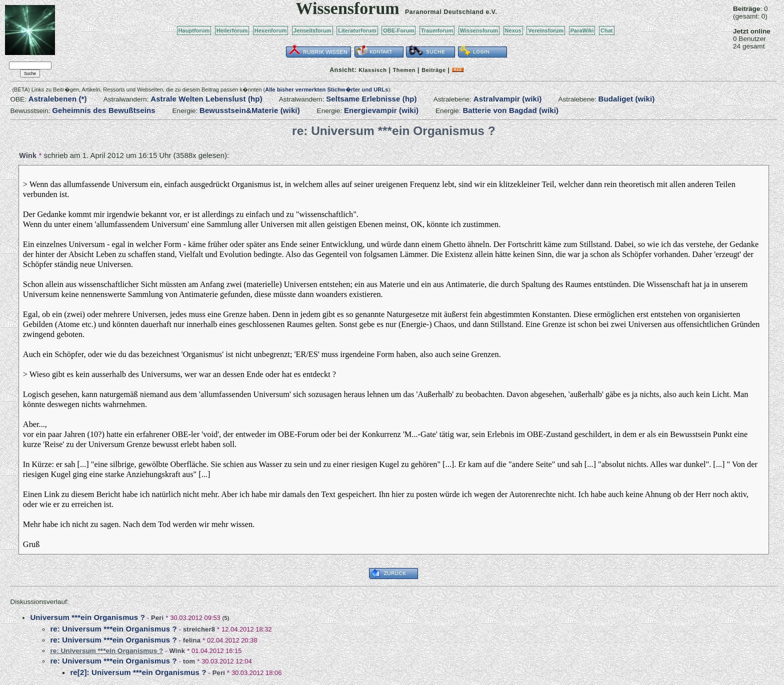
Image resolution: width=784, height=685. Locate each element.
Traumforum (437, 30)
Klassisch (372, 70)
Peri (157, 618)
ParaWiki (582, 30)
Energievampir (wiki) (381, 110)
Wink (28, 155)
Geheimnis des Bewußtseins (104, 110)
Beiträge (433, 70)
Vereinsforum (546, 30)
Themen (404, 70)
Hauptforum (194, 30)
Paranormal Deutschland (444, 12)
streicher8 (199, 629)
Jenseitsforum (312, 30)
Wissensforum (479, 30)
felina (192, 640)
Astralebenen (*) (58, 99)
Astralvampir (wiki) (508, 99)
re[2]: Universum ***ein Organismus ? (138, 672)
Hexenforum (271, 30)
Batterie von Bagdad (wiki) (510, 110)
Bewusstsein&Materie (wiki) (250, 110)
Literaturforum (357, 30)
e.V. (491, 12)
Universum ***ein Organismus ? (87, 617)
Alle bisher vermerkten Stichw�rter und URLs (326, 89)
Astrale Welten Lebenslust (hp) (206, 99)
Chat (607, 30)
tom (189, 661)
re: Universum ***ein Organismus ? (113, 629)
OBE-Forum (398, 30)
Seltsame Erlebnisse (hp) (371, 99)
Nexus (513, 30)
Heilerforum (232, 30)
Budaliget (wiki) (627, 99)
